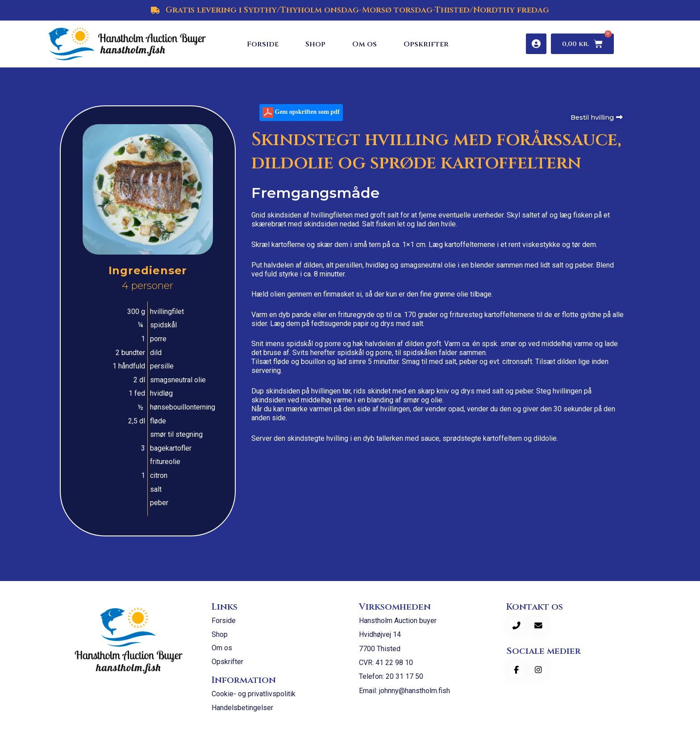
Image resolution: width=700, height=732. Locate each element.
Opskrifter (426, 44)
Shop (315, 44)
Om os (365, 44)
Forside (263, 44)
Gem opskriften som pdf (301, 115)
